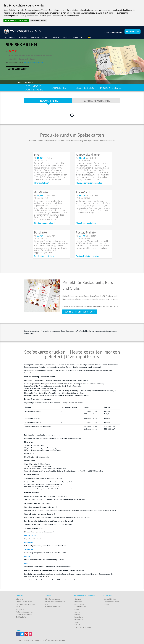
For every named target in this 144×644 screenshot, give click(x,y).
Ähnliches (59, 88)
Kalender (45, 37)
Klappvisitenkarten (31, 535)
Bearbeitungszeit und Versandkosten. (34, 62)
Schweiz (77, 625)
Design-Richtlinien (110, 599)
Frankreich (78, 602)
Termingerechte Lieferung (26, 604)
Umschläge (35, 37)
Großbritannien (80, 607)
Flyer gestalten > (42, 183)
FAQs (47, 604)
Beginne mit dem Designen (79, 312)
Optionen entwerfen (111, 602)
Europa (77, 614)
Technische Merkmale (96, 101)
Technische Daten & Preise (34, 88)
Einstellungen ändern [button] (38, 20)
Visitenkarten (24, 37)
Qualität (75, 37)
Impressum (20, 609)
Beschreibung (85, 88)
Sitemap (107, 604)
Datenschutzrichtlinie (24, 614)
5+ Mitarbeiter (21, 617)
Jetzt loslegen (16, 69)
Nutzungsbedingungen (24, 612)
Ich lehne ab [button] (23, 20)
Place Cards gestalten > (87, 223)
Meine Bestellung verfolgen (55, 602)
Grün (18, 607)
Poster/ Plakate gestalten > (88, 256)
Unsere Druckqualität (24, 602)
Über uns (19, 599)
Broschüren (65, 37)
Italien (77, 622)
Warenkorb (133, 31)
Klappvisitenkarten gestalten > (90, 183)
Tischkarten (29, 549)
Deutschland (79, 604)
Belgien (77, 609)
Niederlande (79, 620)
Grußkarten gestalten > (45, 223)
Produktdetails (111, 88)
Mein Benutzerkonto (53, 599)
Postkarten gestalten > (45, 256)
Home (19, 82)
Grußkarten (29, 542)
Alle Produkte (10, 37)
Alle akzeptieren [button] (11, 20)
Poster (27, 563)
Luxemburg (79, 617)
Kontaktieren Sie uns (53, 607)
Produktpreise (48, 101)
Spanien (77, 612)
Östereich (78, 599)
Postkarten (55, 37)
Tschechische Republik (83, 627)
